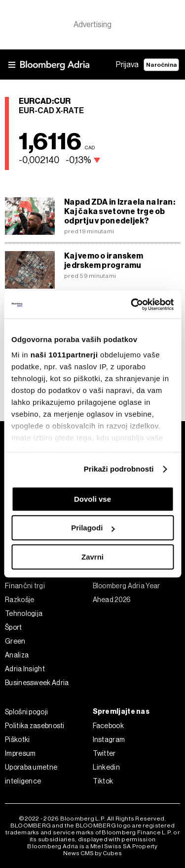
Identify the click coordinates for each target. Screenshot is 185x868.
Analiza (17, 655)
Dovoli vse (92, 499)
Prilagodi (93, 528)
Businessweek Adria (37, 683)
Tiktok (103, 781)
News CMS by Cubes (92, 853)
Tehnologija (24, 613)
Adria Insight (25, 669)
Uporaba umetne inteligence (31, 774)
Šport (14, 627)
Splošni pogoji (26, 712)
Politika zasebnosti (35, 726)
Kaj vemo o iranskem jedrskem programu (104, 260)
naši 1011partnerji (64, 355)
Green (15, 641)
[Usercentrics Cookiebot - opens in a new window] (132, 304)
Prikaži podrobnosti (119, 469)
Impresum (20, 753)
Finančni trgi (25, 586)
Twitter (104, 753)
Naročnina (161, 65)
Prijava (127, 65)
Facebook (108, 726)
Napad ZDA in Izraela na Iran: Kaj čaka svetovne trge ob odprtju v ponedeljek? (120, 211)
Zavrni (92, 557)
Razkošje (19, 600)
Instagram (109, 739)
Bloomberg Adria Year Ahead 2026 (127, 593)
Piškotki (17, 739)
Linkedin (106, 767)
